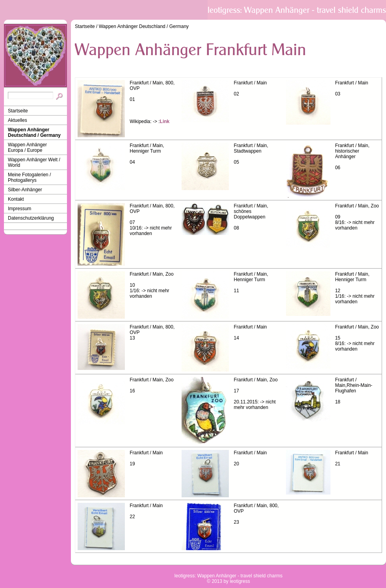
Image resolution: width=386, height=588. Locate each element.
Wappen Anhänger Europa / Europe (27, 147)
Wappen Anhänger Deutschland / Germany (34, 133)
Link (165, 121)
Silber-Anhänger (25, 190)
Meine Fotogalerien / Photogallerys (29, 177)
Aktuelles (18, 120)
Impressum (19, 209)
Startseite (18, 111)
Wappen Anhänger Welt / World (34, 162)
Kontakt (16, 199)
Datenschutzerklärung (31, 218)
